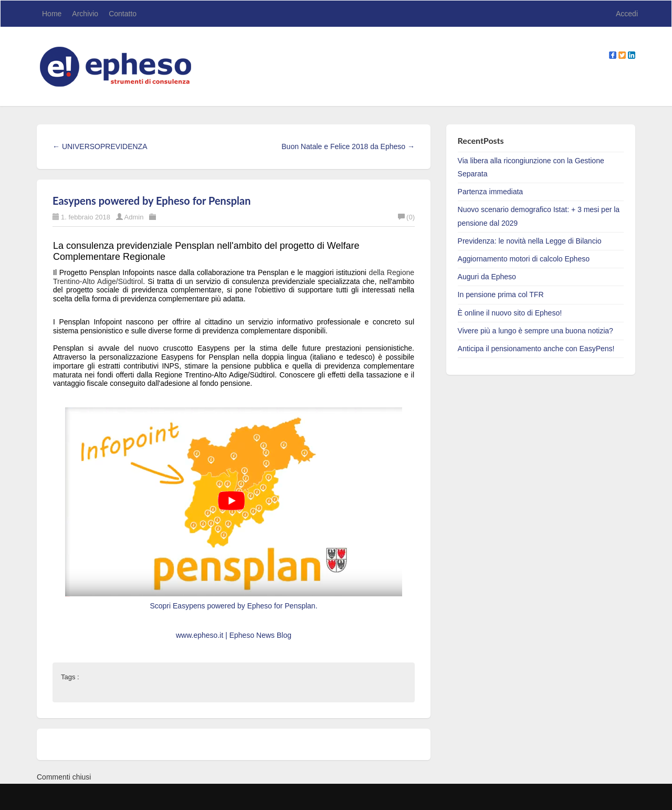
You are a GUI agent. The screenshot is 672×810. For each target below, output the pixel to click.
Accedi (627, 14)
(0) (406, 217)
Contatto (123, 14)
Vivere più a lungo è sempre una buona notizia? (535, 331)
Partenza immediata (491, 192)
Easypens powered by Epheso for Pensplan (151, 201)
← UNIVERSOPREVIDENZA (100, 146)
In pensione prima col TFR (501, 294)
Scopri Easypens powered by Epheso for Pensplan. (233, 606)
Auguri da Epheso (487, 277)
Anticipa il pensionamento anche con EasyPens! (536, 349)
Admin (134, 217)
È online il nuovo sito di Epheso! (510, 313)
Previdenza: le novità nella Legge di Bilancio (530, 241)
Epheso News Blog (260, 635)
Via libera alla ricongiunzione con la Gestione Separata (531, 167)
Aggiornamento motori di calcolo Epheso (524, 259)
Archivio (85, 14)
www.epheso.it (201, 635)
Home (52, 14)
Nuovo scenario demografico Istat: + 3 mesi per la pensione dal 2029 (539, 216)
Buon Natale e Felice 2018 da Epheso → (348, 146)
